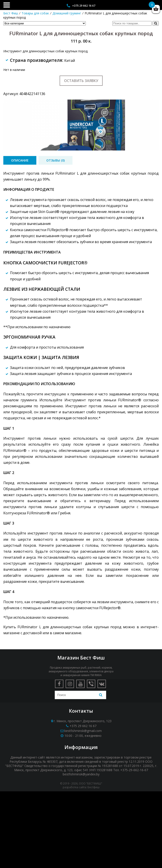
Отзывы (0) (56, 160)
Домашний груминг (67, 13)
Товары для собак (35, 13)
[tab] (20, 160)
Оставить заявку (81, 81)
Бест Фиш (11, 13)
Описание (20, 160)
